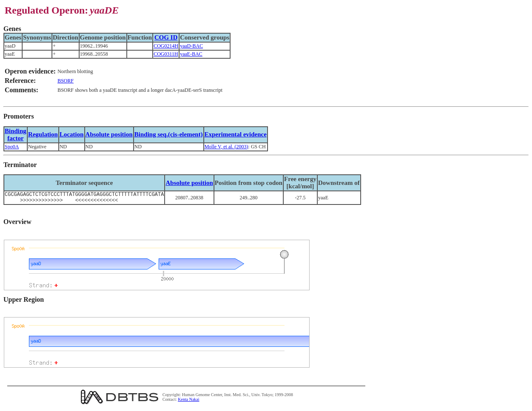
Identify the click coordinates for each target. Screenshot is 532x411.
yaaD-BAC (191, 46)
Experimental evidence (236, 134)
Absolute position (109, 134)
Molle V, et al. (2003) (226, 147)
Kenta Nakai (188, 402)
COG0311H (166, 54)
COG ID (166, 37)
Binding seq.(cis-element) (169, 134)
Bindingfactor (16, 135)
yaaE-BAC (191, 54)
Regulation (43, 134)
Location (72, 134)
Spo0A (12, 147)
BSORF (65, 81)
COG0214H (166, 46)
